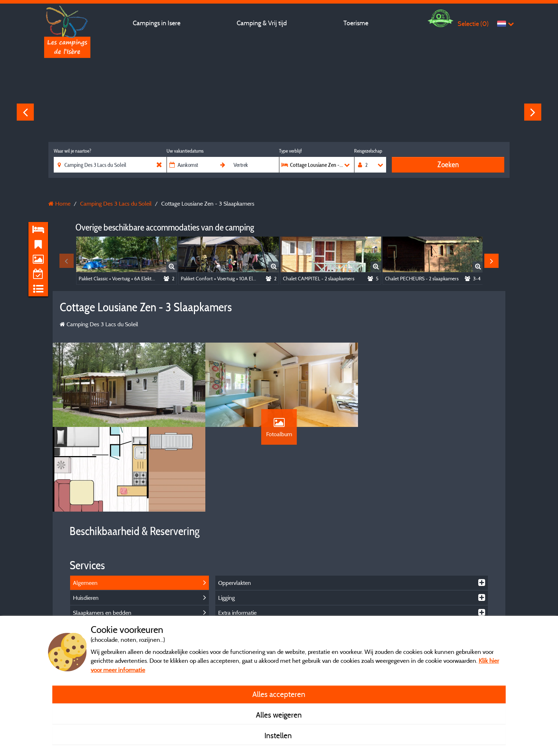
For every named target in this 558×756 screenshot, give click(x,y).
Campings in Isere (157, 23)
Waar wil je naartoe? (72, 151)
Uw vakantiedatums (185, 151)
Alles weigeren (279, 715)
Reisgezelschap (368, 151)
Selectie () (473, 24)
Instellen (279, 735)
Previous (25, 112)
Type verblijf (290, 151)
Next (533, 112)
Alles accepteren (279, 694)
